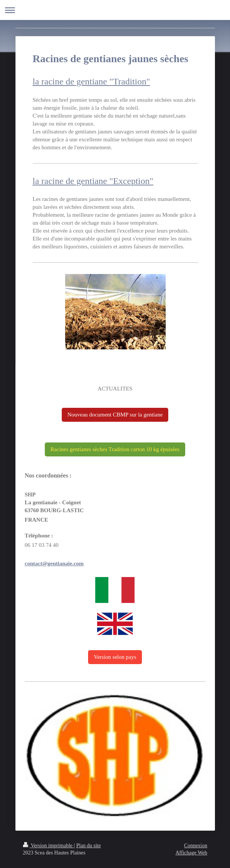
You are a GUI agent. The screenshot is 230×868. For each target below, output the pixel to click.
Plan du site (88, 846)
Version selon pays (115, 657)
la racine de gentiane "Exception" (93, 181)
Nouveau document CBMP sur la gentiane (115, 415)
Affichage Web (191, 853)
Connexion (196, 846)
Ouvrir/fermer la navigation (115, 10)
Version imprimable (49, 846)
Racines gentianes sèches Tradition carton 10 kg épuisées (115, 449)
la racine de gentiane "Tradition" (91, 81)
